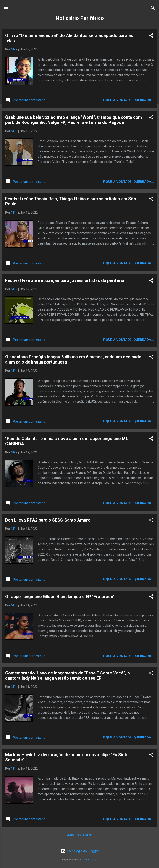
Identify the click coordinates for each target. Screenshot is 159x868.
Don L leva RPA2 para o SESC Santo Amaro (48, 520)
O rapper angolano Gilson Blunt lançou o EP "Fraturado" (60, 597)
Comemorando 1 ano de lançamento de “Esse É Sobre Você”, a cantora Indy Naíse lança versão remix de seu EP (67, 676)
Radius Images (91, 860)
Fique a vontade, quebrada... (128, 100)
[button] (151, 36)
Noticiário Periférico (80, 18)
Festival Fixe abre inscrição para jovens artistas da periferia (65, 280)
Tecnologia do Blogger (80, 851)
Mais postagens (79, 835)
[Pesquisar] (153, 9)
